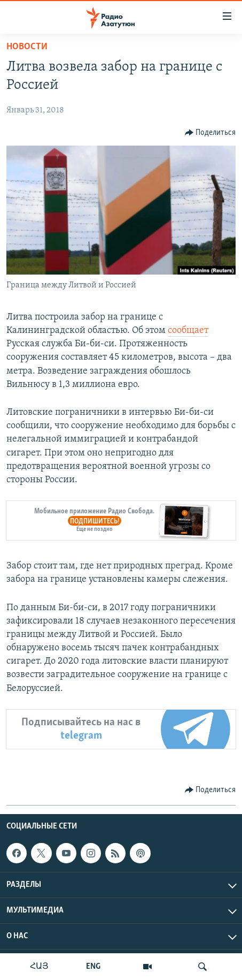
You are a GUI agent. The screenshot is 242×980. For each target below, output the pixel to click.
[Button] (210, 133)
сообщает (188, 331)
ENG (93, 967)
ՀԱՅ (39, 967)
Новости (27, 47)
